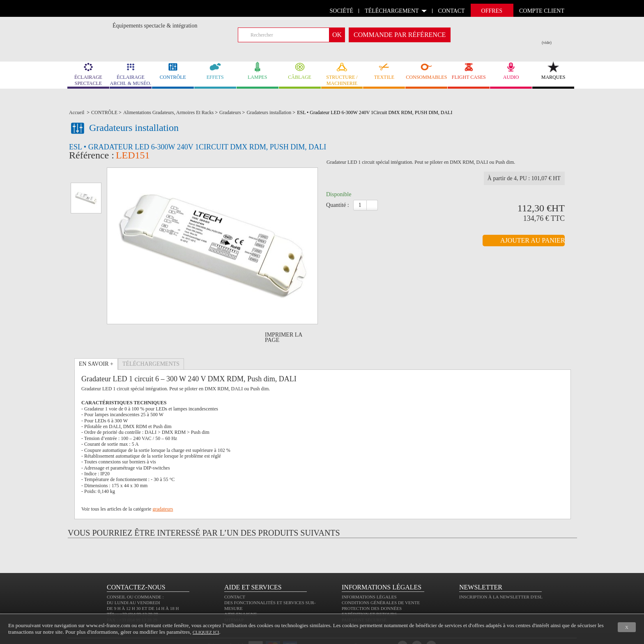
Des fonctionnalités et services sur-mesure (270, 582)
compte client (542, 11)
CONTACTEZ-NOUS (136, 564)
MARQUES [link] (553, 71)
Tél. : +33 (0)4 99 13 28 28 (132, 591)
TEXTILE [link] (384, 71)
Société (342, 11)
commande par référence (400, 35)
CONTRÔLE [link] (173, 71)
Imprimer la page (284, 314)
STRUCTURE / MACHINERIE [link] (342, 74)
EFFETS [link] (215, 71)
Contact (235, 573)
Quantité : (338, 217)
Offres (492, 11)
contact (452, 11)
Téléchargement (392, 11)
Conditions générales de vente (381, 579)
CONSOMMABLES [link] (426, 71)
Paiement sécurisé (364, 596)
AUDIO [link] (511, 71)
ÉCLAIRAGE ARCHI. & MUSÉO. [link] (131, 74)
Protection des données (372, 585)
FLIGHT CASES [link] (469, 71)
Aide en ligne (240, 591)
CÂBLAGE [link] (300, 71)
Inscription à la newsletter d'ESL (501, 573)
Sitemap (234, 596)
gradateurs (163, 486)
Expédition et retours (369, 591)
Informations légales (369, 573)
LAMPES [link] (258, 71)
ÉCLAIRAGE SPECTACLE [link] (88, 74)
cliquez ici (206, 632)
